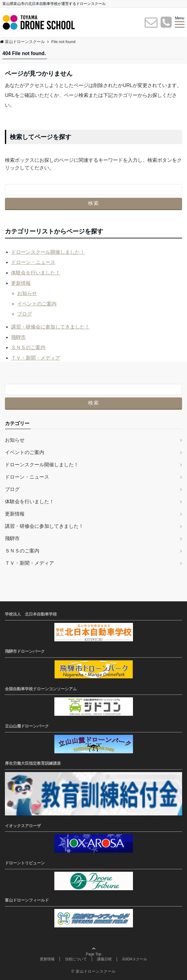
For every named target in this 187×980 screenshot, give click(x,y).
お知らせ (27, 293)
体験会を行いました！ (36, 273)
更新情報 (21, 283)
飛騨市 (18, 337)
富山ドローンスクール (96, 971)
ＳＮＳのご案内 (28, 347)
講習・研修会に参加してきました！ (50, 327)
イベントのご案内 (37, 304)
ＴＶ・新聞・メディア (36, 358)
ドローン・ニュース (33, 262)
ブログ (25, 314)
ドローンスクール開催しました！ (48, 252)
